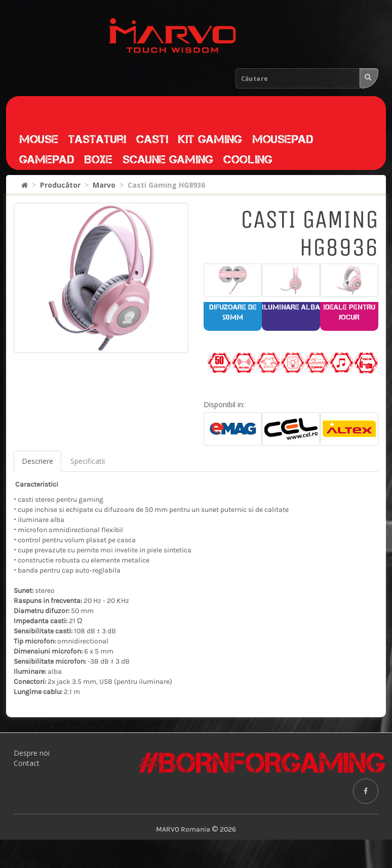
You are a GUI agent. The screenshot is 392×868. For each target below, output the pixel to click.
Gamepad (47, 159)
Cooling (248, 159)
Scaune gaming (168, 159)
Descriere (37, 461)
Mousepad (283, 139)
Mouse (39, 139)
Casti (152, 139)
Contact (27, 763)
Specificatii (88, 461)
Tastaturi (97, 139)
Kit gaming (210, 139)
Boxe (98, 159)
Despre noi (32, 753)
